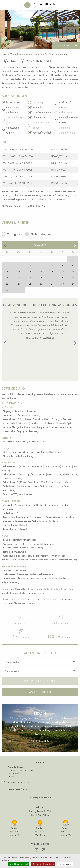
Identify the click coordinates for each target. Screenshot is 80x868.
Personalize (65, 864)
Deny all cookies (43, 864)
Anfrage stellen (40, 692)
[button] (5, 343)
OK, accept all (19, 864)
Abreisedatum (12, 671)
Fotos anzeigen (66, 45)
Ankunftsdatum (12, 662)
